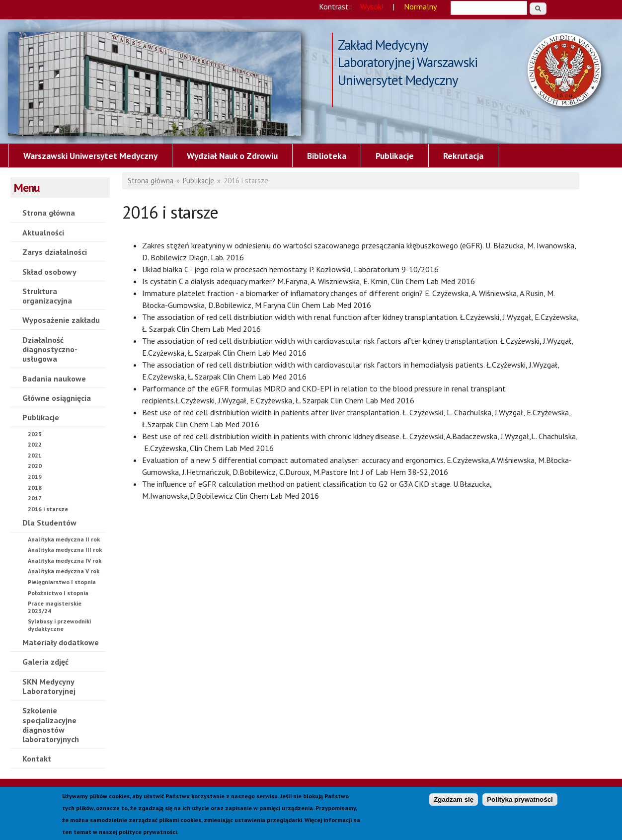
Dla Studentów (49, 523)
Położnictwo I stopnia (58, 593)
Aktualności (43, 232)
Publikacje (395, 156)
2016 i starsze (155, 84)
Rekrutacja (463, 156)
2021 (35, 455)
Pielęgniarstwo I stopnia (62, 582)
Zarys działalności (55, 252)
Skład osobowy (49, 272)
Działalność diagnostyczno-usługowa (50, 349)
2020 (35, 466)
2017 (35, 498)
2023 (35, 434)
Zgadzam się (454, 802)
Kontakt (37, 759)
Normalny (420, 6)
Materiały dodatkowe (61, 642)
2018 (35, 488)
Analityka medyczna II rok (64, 539)
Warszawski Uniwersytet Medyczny (90, 156)
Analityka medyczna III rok (65, 550)
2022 (35, 444)
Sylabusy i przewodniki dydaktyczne (59, 625)
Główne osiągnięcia (57, 398)
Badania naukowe (54, 379)
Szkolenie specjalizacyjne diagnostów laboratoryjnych (51, 725)
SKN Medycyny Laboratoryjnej (49, 686)
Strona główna (49, 213)
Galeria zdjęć (45, 662)
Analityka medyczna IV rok (65, 561)
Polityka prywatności (520, 802)
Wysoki (372, 6)
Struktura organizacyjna (47, 296)
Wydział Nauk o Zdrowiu (232, 156)
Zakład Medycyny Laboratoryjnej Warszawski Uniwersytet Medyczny (408, 46)
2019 (35, 477)
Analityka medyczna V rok (64, 571)
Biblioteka (327, 156)
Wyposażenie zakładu (61, 320)
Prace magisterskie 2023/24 (55, 607)
